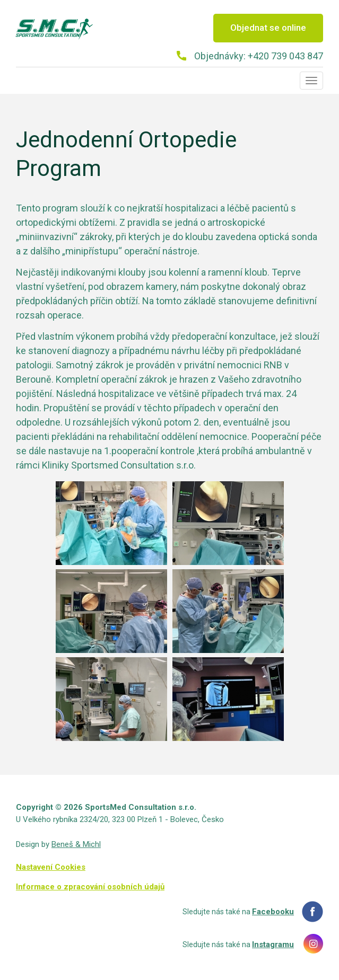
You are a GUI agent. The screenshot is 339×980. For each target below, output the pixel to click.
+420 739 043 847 (285, 56)
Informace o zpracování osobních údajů (90, 887)
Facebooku (273, 912)
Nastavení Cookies (51, 867)
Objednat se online (268, 28)
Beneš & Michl (76, 844)
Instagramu (273, 944)
